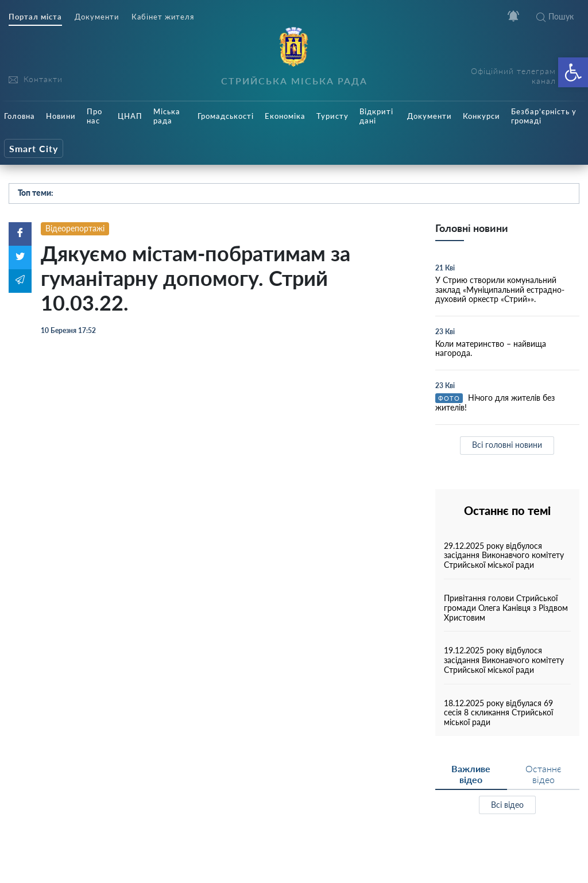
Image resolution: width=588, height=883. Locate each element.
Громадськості (226, 116)
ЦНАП (130, 116)
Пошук (555, 16)
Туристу (332, 116)
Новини (61, 116)
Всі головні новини (507, 445)
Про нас (94, 116)
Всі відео (507, 805)
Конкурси (481, 116)
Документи (97, 17)
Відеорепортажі (75, 228)
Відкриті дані (376, 116)
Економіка (285, 116)
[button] (573, 72)
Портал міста (35, 17)
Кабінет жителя (163, 17)
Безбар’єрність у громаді (544, 116)
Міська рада (167, 116)
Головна (20, 116)
